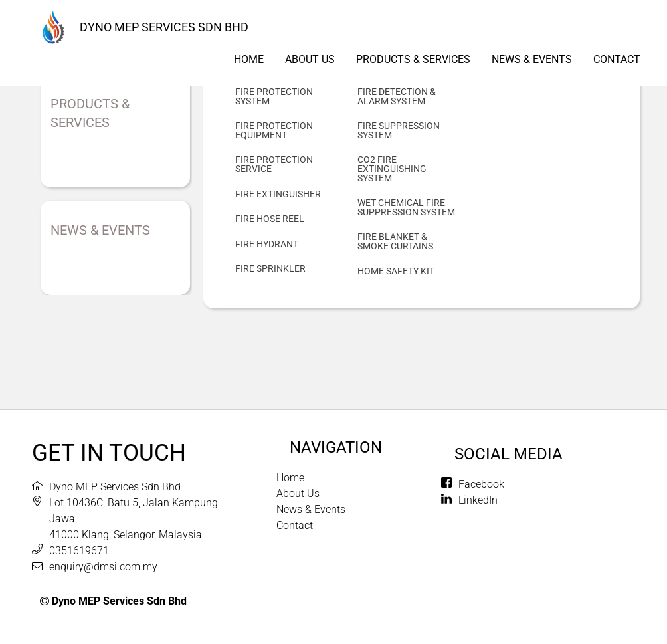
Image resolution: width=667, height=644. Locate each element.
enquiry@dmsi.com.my (103, 567)
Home (249, 59)
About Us (298, 493)
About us (310, 59)
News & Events (532, 59)
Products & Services (413, 59)
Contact (617, 59)
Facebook (481, 484)
